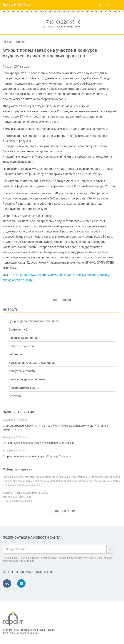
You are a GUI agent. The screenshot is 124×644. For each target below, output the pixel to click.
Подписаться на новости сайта (32, 538)
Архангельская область (25, 338)
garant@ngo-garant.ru (21, 501)
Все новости (62, 300)
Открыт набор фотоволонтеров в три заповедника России (38, 443)
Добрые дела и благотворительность (34, 321)
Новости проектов (21, 346)
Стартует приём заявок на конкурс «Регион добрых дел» (37, 456)
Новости (11, 310)
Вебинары (15, 354)
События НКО (18, 330)
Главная (7, 42)
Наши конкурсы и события (27, 379)
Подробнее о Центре (62, 511)
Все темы (15, 396)
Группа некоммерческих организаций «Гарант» (30, 630)
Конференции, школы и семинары (32, 363)
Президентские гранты (24, 388)
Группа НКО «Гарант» (19, 5)
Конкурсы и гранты (22, 371)
